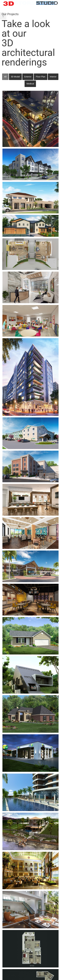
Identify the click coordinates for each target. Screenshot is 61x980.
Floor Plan (41, 77)
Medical (30, 84)
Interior (53, 77)
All (5, 77)
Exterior (28, 77)
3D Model (15, 77)
